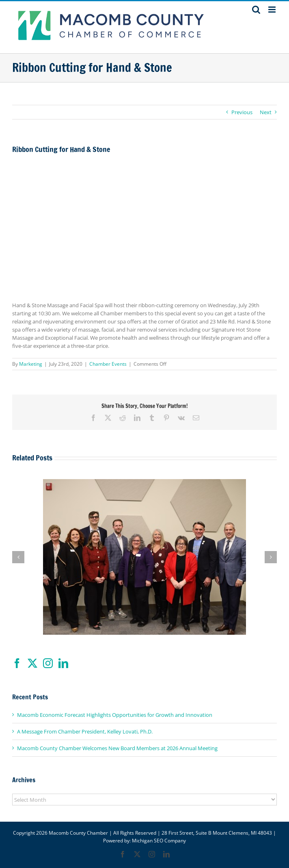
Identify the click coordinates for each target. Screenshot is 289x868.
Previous (242, 112)
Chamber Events (108, 364)
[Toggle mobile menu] (273, 10)
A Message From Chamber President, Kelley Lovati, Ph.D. (85, 731)
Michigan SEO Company (159, 841)
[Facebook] (17, 663)
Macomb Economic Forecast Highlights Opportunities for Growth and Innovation (115, 715)
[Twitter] (32, 663)
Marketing (31, 364)
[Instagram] (48, 663)
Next (266, 112)
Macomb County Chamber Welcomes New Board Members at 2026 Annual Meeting (117, 748)
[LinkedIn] (63, 663)
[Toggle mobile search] (256, 10)
